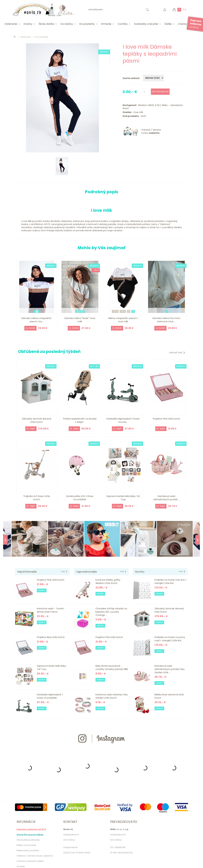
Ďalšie (168, 24)
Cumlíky (123, 24)
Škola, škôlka (46, 24)
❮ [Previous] (5, 540)
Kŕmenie (106, 24)
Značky (182, 24)
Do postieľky (87, 24)
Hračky (28, 24)
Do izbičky (67, 24)
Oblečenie (11, 24)
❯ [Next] (198, 540)
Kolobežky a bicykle (146, 24)
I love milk (137, 112)
